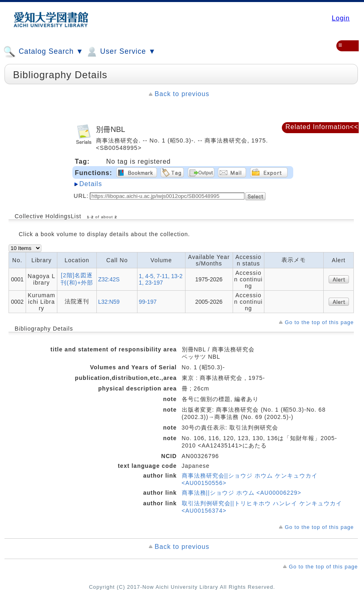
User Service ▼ (121, 52)
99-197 (148, 302)
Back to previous (182, 94)
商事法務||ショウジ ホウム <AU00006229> (242, 493)
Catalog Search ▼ (43, 52)
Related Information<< (322, 127)
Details (91, 184)
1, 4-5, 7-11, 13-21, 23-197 (160, 279)
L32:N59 (109, 302)
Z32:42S (109, 279)
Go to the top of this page (319, 322)
